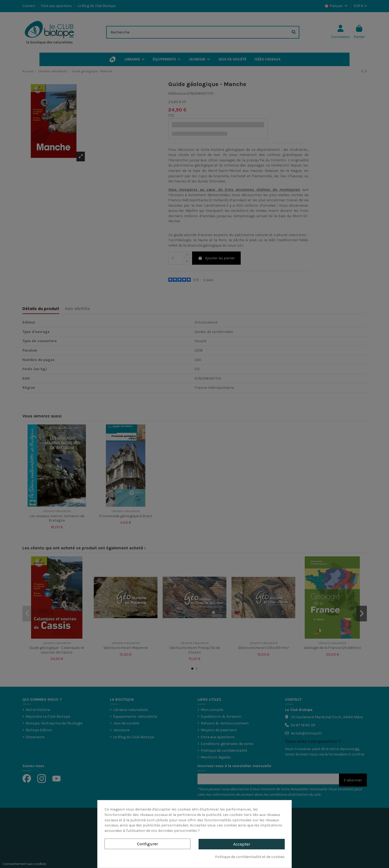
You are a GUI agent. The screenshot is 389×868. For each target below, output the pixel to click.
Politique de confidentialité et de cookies (250, 857)
